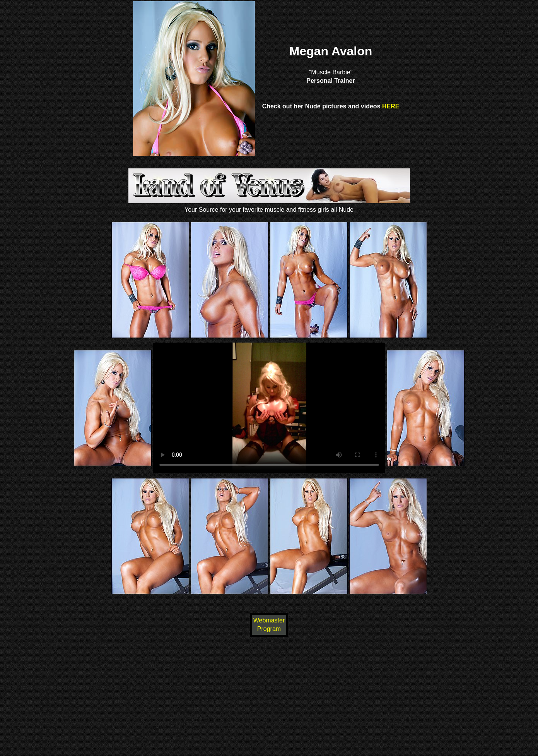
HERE (391, 106)
